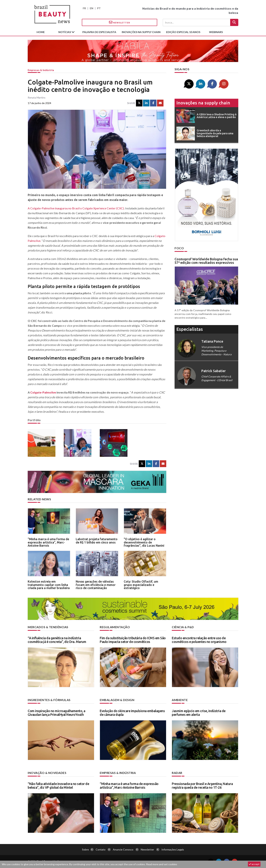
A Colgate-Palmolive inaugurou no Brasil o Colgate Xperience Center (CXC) (76, 208)
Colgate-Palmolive (43, 392)
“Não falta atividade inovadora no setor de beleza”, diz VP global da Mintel (58, 786)
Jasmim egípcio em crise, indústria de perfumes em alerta (199, 713)
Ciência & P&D (183, 627)
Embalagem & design (117, 700)
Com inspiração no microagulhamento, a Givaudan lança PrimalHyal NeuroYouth (57, 713)
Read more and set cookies (162, 864)
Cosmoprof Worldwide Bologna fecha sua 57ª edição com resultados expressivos (206, 261)
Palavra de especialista (99, 32)
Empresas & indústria (41, 70)
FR (84, 8)
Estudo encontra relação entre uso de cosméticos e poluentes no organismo (199, 640)
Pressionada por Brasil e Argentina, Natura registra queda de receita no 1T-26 (202, 786)
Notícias (65, 32)
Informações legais (173, 849)
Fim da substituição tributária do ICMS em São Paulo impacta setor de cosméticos (133, 640)
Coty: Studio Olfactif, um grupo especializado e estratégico (141, 585)
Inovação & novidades (47, 773)
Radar (177, 773)
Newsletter (120, 22)
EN (92, 8)
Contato (101, 849)
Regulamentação (115, 627)
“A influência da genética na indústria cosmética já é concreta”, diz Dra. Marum (57, 640)
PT (99, 8)
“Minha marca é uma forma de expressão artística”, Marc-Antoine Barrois (48, 542)
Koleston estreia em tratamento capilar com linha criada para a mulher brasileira (49, 585)
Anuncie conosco (123, 849)
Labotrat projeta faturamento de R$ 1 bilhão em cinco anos (97, 541)
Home (41, 32)
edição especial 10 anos (183, 32)
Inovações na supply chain (141, 32)
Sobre (85, 849)
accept (254, 864)
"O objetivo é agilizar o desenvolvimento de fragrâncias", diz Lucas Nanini (144, 542)
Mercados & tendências (48, 627)
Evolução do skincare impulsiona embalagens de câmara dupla (132, 713)
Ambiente (180, 700)
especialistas (190, 329)
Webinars (216, 32)
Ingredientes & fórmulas (49, 700)
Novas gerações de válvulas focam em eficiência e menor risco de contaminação (96, 585)
